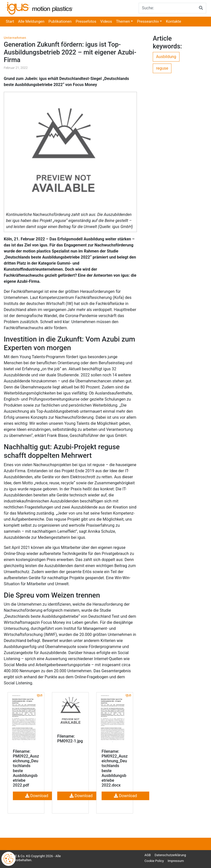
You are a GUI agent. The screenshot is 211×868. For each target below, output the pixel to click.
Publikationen (60, 21)
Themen (123, 21)
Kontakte (173, 21)
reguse (162, 68)
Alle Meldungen (31, 21)
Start (10, 21)
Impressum (176, 861)
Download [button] (37, 796)
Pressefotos (86, 21)
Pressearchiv (148, 21)
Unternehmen (15, 38)
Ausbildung (166, 57)
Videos (106, 21)
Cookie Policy (154, 861)
